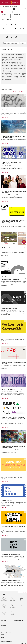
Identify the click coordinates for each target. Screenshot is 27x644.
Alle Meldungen (19, 91)
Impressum (16, 39)
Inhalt (7, 39)
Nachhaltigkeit (3, 625)
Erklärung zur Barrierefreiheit (6, 633)
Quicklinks (22, 43)
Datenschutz (3, 631)
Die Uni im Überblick (4, 622)
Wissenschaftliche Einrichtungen (10, 43)
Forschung (3, 624)
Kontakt (2, 39)
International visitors (23, 9)
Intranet (12, 39)
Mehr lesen (6, 83)
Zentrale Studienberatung (19, 622)
